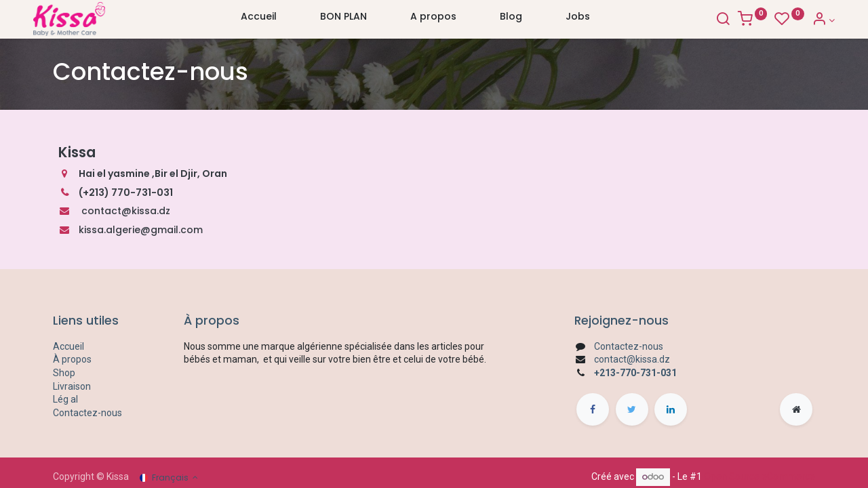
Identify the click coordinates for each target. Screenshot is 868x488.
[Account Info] (803, 20)
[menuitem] (259, 20)
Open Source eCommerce (759, 476)
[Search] (703, 20)
